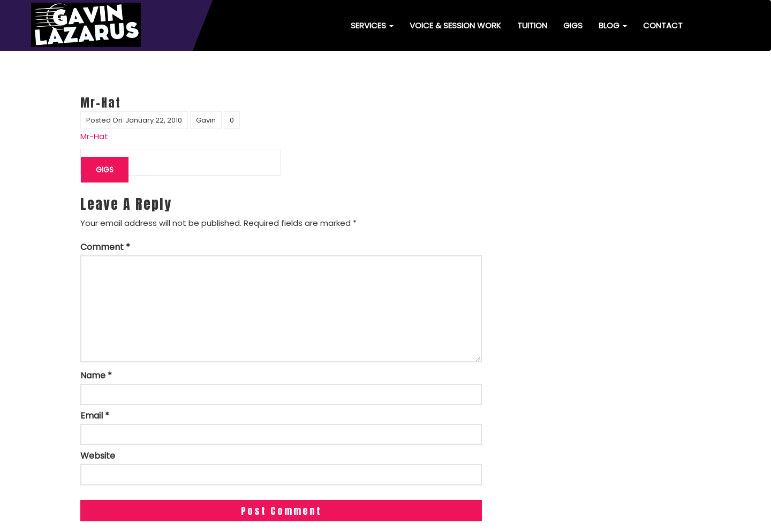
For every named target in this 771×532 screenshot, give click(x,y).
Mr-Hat (94, 136)
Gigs (573, 25)
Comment (105, 247)
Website (98, 456)
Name (96, 376)
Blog (613, 25)
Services (372, 25)
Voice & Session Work (455, 25)
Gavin (206, 120)
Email (95, 416)
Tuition (532, 25)
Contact (663, 25)
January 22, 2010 (154, 120)
